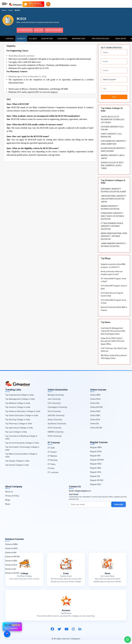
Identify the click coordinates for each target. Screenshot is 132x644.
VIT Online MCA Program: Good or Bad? (113, 279)
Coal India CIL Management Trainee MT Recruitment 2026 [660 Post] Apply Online (113, 330)
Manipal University (56, 394)
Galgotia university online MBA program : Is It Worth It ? (113, 265)
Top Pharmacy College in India (19, 422)
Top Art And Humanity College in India (22, 442)
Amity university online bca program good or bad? (112, 272)
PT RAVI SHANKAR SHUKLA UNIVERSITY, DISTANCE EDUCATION (112, 225)
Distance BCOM (12, 572)
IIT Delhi (51, 447)
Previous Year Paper (61, 30)
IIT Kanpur (52, 451)
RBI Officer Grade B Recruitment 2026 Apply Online (114, 356)
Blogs (8, 499)
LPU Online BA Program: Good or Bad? (114, 286)
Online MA (95, 402)
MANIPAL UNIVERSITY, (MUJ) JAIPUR (113, 156)
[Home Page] (15, 4)
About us (9, 491)
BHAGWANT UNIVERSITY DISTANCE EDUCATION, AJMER (113, 189)
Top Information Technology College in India (22, 447)
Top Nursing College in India (18, 418)
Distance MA (11, 551)
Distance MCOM (12, 555)
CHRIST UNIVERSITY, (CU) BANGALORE (111, 134)
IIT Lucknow (53, 471)
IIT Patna (52, 463)
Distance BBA (11, 559)
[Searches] (26, 4)
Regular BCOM (97, 479)
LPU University (54, 402)
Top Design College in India (17, 460)
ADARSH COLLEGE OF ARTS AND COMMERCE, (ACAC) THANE (112, 164)
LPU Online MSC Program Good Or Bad (113, 300)
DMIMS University (56, 431)
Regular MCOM (97, 459)
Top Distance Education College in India (23, 410)
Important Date (79, 37)
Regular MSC (96, 463)
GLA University (54, 410)
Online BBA (95, 414)
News (8, 503)
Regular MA (95, 454)
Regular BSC (96, 483)
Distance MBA (11, 543)
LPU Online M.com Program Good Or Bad (112, 293)
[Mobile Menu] (5, 4)
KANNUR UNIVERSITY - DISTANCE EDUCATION (110, 206)
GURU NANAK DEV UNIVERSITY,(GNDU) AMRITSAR (113, 141)
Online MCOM (96, 406)
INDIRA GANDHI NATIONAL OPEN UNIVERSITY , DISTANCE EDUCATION (114, 235)
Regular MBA (96, 446)
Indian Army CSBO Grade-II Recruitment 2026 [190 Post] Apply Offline (112, 340)
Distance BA (11, 568)
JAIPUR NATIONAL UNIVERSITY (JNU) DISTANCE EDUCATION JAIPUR (114, 198)
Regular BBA (96, 467)
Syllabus (33, 37)
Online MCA (95, 398)
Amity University (55, 418)
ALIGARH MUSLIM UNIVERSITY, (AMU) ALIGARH (113, 148)
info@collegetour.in (83, 490)
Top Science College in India (18, 406)
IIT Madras (52, 455)
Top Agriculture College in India (19, 427)
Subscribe (119, 503)
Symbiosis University (57, 422)
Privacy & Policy (12, 495)
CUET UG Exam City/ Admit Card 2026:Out (114, 349)
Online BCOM (96, 427)
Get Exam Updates (26, 30)
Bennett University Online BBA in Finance (114, 308)
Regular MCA (96, 450)
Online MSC (95, 410)
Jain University (54, 398)
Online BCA (95, 418)
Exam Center (121, 37)
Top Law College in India (16, 431)
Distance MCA (11, 547)
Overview (10, 37)
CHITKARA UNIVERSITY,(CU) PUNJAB (112, 127)
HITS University (55, 427)
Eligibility (21, 37)
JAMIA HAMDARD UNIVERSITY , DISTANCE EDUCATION (114, 244)
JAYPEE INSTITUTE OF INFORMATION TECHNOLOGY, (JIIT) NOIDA (113, 118)
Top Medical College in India (18, 402)
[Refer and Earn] (38, 4)
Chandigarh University (58, 406)
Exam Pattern (47, 37)
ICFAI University (55, 435)
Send (114, 96)
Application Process (100, 37)
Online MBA (95, 394)
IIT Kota (51, 467)
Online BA (94, 422)
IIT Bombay (53, 459)
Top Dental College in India (17, 464)
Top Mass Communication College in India (21, 454)
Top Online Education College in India (22, 414)
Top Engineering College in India (19, 394)
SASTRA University (56, 414)
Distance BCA (11, 564)
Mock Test (43, 30)
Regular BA (95, 475)
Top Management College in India (20, 398)
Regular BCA (96, 471)
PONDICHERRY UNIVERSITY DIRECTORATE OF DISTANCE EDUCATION (112, 215)
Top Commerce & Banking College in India (21, 436)
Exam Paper (62, 37)
